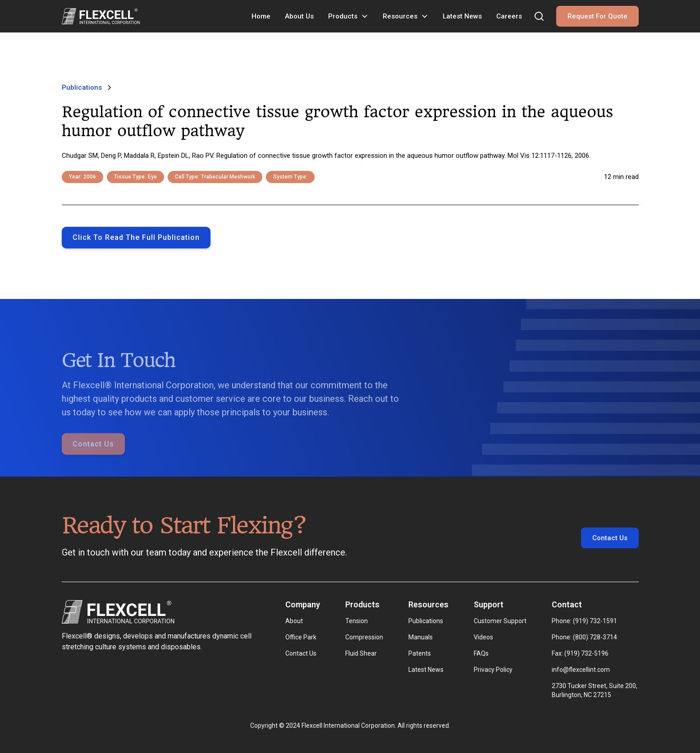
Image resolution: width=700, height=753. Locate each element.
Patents (420, 653)
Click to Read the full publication (136, 237)
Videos (483, 637)
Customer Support (500, 621)
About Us (299, 16)
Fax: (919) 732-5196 (580, 653)
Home (261, 16)
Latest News (462, 16)
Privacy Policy (493, 670)
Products (343, 16)
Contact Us (93, 457)
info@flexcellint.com (581, 670)
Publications (426, 621)
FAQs (481, 653)
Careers (509, 16)
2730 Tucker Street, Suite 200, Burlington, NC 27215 (595, 690)
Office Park (301, 637)
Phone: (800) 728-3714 (584, 637)
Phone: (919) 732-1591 (584, 621)
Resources (400, 16)
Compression (364, 637)
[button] (348, 16)
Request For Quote (597, 16)
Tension (357, 621)
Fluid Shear (361, 653)
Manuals (421, 637)
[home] (101, 16)
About (294, 621)
